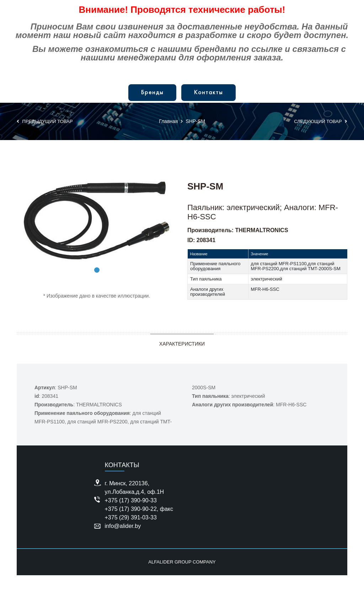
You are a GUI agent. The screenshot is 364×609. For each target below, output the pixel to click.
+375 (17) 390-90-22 (131, 509)
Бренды (152, 93)
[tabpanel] (97, 221)
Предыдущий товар (45, 121)
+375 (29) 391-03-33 (131, 517)
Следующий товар (321, 121)
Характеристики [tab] (182, 344)
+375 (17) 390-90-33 (131, 500)
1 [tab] (97, 270)
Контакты (208, 93)
